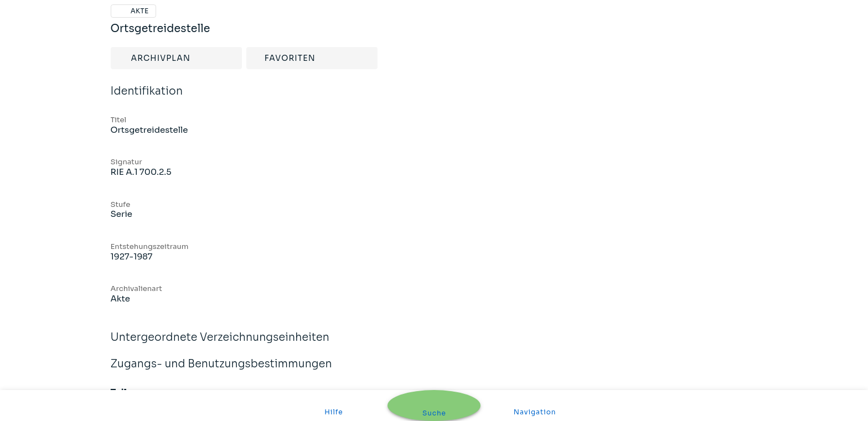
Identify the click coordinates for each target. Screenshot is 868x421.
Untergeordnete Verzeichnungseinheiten (434, 338)
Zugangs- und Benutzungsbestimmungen (434, 364)
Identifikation (434, 92)
